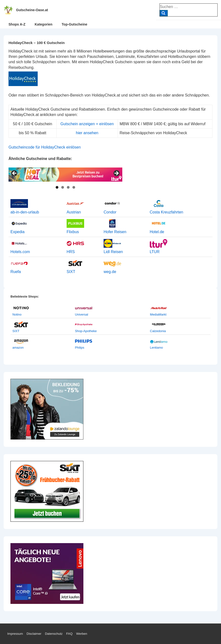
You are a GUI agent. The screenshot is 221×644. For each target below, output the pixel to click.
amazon (18, 348)
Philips (80, 348)
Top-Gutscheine (75, 24)
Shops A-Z (17, 24)
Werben (82, 634)
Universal (81, 314)
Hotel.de (157, 232)
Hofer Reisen (115, 232)
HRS (71, 252)
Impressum (15, 634)
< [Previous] (15, 174)
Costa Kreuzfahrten (167, 212)
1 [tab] (57, 187)
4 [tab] (74, 187)
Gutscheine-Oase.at (32, 10)
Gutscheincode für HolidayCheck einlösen (45, 147)
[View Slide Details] (65, 175)
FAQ (69, 634)
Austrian (74, 212)
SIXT (71, 272)
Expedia (18, 232)
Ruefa (16, 272)
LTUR (155, 252)
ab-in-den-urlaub (25, 212)
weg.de (110, 272)
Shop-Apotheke (86, 331)
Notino (17, 314)
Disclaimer (34, 634)
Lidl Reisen (113, 252)
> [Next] (116, 174)
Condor (110, 212)
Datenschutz (54, 634)
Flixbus (73, 232)
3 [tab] (68, 187)
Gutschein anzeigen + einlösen (87, 124)
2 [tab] (63, 187)
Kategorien (43, 24)
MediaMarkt (158, 314)
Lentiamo (156, 348)
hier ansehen (87, 133)
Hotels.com (20, 252)
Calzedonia (158, 331)
